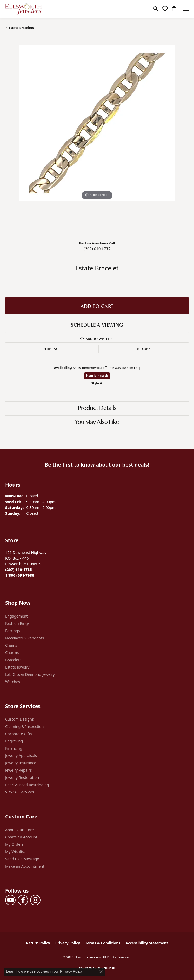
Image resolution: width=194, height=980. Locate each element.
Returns (144, 349)
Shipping (51, 349)
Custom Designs (19, 719)
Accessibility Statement (147, 943)
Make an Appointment (25, 866)
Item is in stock (97, 375)
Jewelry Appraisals (21, 756)
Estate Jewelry (17, 667)
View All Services (20, 792)
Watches (13, 682)
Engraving (14, 741)
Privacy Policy (68, 943)
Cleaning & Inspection (24, 726)
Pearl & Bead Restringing (27, 785)
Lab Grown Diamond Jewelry (30, 674)
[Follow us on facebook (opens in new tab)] (23, 900)
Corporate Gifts (19, 734)
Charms (12, 653)
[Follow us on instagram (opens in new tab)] (35, 900)
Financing (14, 748)
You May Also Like (97, 422)
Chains (11, 645)
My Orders (14, 844)
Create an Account (21, 837)
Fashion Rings (17, 623)
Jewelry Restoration (22, 777)
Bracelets (13, 660)
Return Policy (38, 943)
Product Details (97, 408)
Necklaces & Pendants (25, 638)
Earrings (12, 631)
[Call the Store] (19, 569)
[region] (97, 137)
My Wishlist (15, 852)
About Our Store (19, 830)
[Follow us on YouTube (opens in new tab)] (10, 900)
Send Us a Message (22, 859)
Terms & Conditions (103, 943)
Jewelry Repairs (18, 770)
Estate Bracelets (21, 28)
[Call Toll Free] (20, 575)
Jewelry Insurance (21, 763)
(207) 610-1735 (97, 249)
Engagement (16, 616)
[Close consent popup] (101, 972)
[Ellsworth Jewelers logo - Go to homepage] (23, 9)
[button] (156, 9)
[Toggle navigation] (186, 9)
